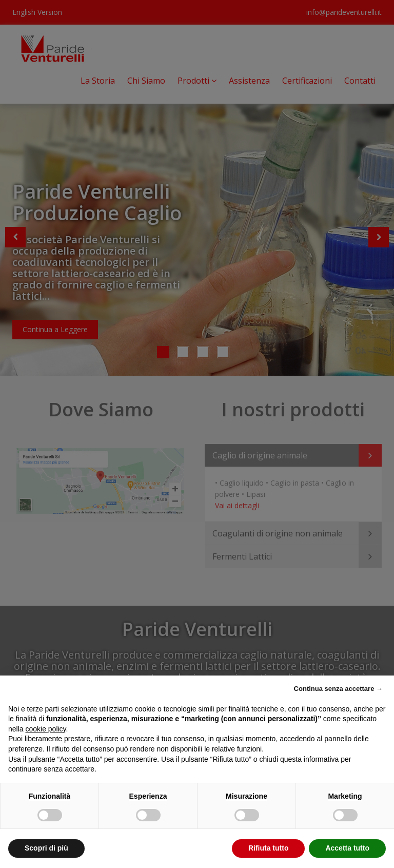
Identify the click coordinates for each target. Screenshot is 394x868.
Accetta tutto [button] (347, 848)
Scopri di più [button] (46, 848)
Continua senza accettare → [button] (338, 689)
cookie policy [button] (45, 729)
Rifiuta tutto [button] (269, 848)
